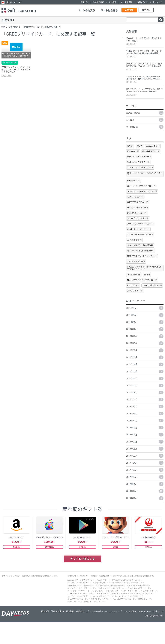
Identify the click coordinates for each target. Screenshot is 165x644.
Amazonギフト (155, 154)
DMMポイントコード (137, 223)
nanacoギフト (134, 190)
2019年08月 (145, 454)
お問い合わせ (142, 2)
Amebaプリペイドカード (139, 239)
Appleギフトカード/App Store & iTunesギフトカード (119, 602)
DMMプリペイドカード (138, 217)
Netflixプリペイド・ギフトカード (143, 291)
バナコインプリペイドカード (141, 234)
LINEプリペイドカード (120, 604)
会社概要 (113, 2)
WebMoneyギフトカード (139, 171)
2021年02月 (145, 333)
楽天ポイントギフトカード (140, 165)
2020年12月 (145, 347)
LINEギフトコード (75, 623)
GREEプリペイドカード (138, 212)
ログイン (146, 10)
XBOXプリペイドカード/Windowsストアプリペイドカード (145, 279)
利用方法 (84, 2)
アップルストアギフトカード (141, 176)
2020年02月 (145, 419)
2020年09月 (145, 368)
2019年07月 (145, 462)
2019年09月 (145, 447)
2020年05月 (145, 397)
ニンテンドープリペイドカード (142, 195)
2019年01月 (145, 505)
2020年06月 (145, 390)
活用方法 (145, 128)
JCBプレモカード (136, 308)
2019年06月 (145, 469)
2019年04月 (145, 483)
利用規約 (68, 633)
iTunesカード (134, 159)
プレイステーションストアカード (143, 201)
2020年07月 (145, 383)
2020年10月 (145, 361)
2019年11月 (145, 433)
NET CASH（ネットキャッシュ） (143, 267)
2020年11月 (145, 354)
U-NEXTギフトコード (138, 303)
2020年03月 (145, 411)
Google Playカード (153, 159)
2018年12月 (145, 512)
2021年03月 (145, 325)
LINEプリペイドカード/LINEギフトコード (144, 183)
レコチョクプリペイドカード (141, 245)
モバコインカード (136, 206)
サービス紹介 (145, 135)
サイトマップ (115, 633)
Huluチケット (134, 297)
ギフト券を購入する (82, 581)
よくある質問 (127, 2)
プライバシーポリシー (95, 633)
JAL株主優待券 (134, 286)
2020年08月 (145, 376)
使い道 (148, 286)
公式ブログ (157, 2)
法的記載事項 (98, 2)
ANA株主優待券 (135, 250)
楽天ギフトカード (89, 602)
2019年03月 (145, 490)
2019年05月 (145, 476)
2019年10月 (145, 440)
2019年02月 (145, 497)
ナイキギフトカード (137, 272)
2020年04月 (145, 404)
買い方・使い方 (10, 62)
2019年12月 (145, 426)
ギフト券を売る (109, 10)
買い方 (130, 154)
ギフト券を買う (87, 10)
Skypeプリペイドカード (139, 228)
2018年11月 (145, 519)
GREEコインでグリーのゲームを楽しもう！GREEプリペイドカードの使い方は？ (16, 69)
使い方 (141, 154)
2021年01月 (145, 340)
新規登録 (129, 10)
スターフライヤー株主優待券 (141, 256)
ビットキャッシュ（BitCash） (142, 261)
